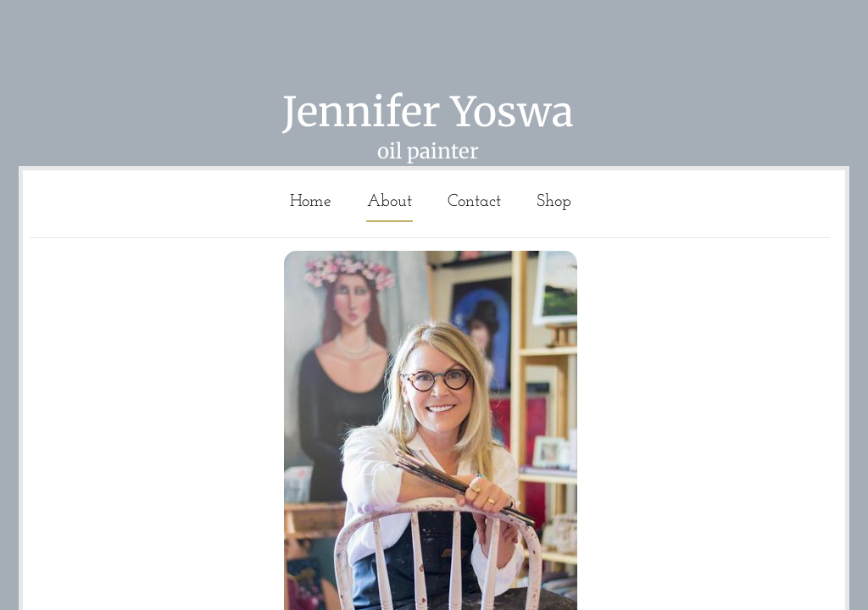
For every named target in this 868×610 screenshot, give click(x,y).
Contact (474, 202)
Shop (554, 202)
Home (311, 202)
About (389, 202)
